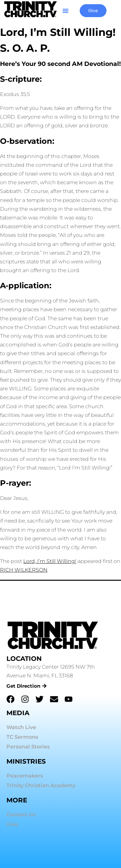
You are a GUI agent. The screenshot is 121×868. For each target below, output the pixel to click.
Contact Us (21, 815)
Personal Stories (28, 747)
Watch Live (21, 727)
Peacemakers (25, 776)
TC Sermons (22, 737)
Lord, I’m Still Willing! (50, 561)
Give (12, 824)
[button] (66, 11)
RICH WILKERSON (24, 570)
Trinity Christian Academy (41, 785)
